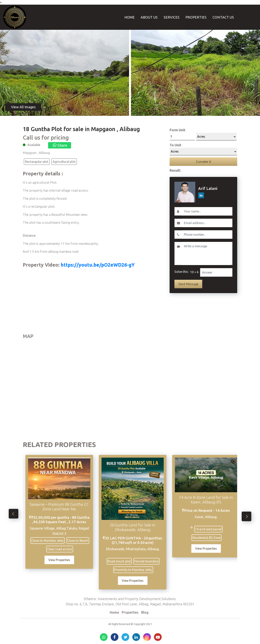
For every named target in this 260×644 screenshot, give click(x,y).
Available (34, 145)
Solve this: (181, 272)
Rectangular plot (37, 162)
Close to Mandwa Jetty (49, 541)
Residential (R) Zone (208, 538)
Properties (196, 17)
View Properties (61, 560)
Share (60, 145)
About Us (149, 17)
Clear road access (62, 549)
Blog (145, 612)
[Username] (207, 211)
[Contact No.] (207, 235)
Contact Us (223, 17)
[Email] (207, 223)
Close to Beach (79, 541)
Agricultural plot (64, 162)
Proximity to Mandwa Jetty (135, 570)
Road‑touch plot (121, 561)
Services (172, 17)
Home (130, 17)
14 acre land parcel (210, 529)
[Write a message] (207, 253)
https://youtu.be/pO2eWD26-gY (97, 265)
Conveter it (203, 162)
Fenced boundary (148, 561)
